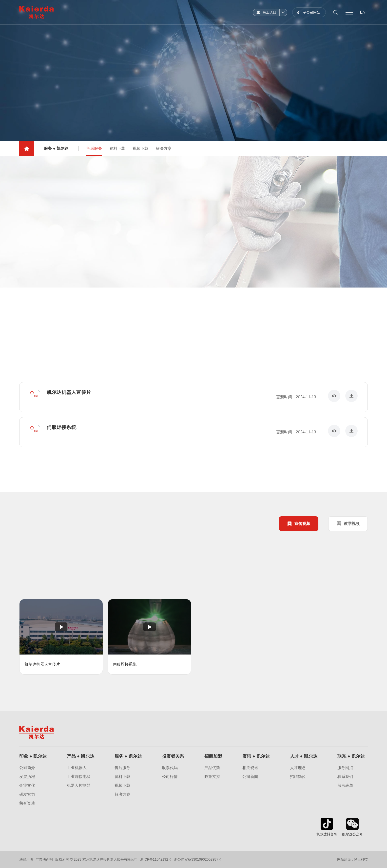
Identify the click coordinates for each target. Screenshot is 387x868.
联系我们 (345, 777)
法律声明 (26, 859)
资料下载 (117, 153)
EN (363, 12)
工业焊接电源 (79, 777)
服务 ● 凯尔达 (128, 756)
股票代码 (170, 768)
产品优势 (212, 768)
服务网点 (345, 768)
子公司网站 (311, 13)
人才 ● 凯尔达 (304, 756)
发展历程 (27, 777)
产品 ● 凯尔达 (81, 756)
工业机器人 (77, 768)
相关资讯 (250, 768)
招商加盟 (213, 756)
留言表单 (345, 786)
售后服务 (94, 155)
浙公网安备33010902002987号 (198, 859)
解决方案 (164, 153)
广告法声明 (44, 859)
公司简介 (27, 768)
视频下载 (140, 153)
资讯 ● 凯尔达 (256, 756)
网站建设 (344, 859)
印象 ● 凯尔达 (33, 756)
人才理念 (298, 768)
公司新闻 (250, 777)
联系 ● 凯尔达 (351, 756)
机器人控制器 (79, 786)
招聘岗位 (298, 777)
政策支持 (212, 777)
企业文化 (27, 786)
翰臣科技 (361, 859)
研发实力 (27, 794)
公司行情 (170, 777)
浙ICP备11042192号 (156, 859)
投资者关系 (173, 756)
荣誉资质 (27, 803)
